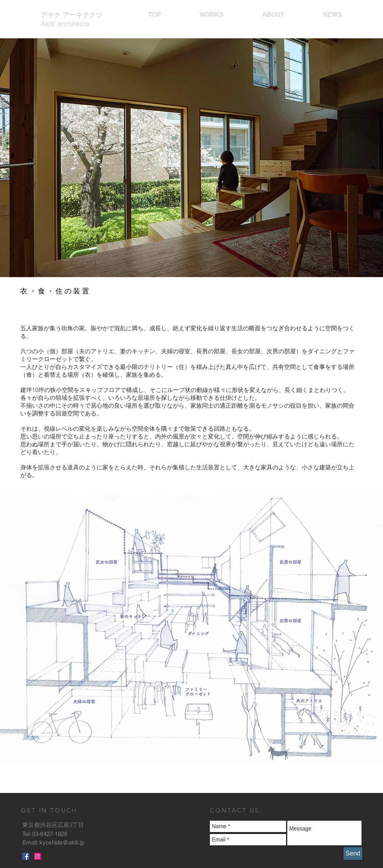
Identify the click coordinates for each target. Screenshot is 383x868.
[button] (191, 171)
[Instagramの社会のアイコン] (38, 856)
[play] (337, 284)
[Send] (353, 854)
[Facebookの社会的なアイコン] (26, 856)
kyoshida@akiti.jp (62, 842)
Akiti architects (65, 24)
